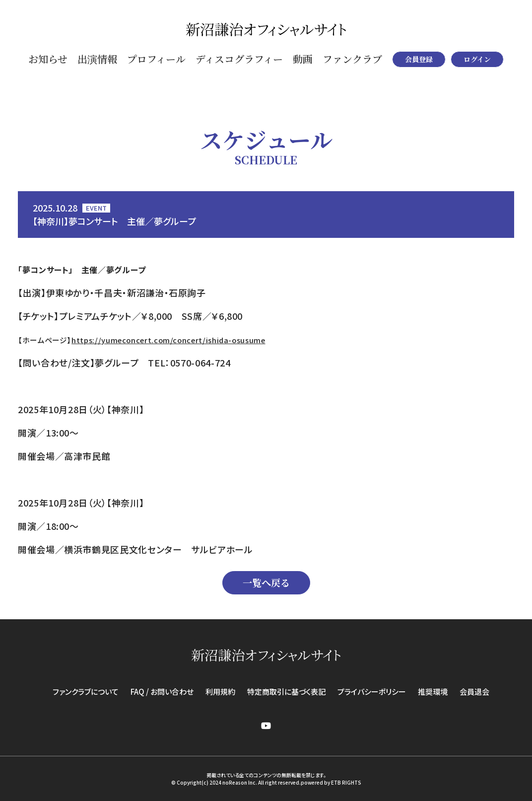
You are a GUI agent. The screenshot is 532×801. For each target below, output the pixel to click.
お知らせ (48, 59)
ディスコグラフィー (239, 59)
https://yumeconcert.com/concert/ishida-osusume (168, 340)
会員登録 (419, 59)
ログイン (477, 59)
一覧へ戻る (266, 582)
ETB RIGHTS (346, 782)
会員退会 (474, 692)
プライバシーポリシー (372, 692)
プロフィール (156, 59)
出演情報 (97, 59)
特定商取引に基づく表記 (286, 692)
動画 (303, 59)
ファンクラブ (352, 59)
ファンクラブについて (86, 692)
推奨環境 (433, 692)
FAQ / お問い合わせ (162, 692)
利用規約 (220, 692)
